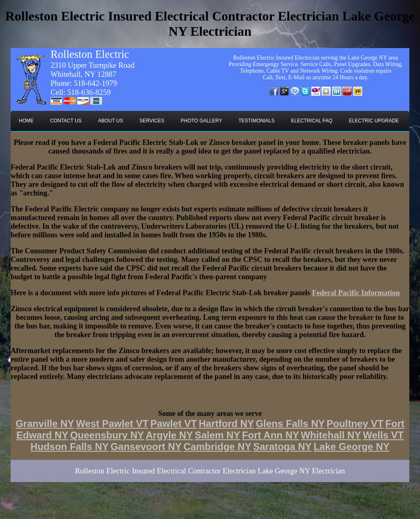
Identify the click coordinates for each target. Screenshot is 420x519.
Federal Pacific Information (356, 293)
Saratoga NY (282, 447)
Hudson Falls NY (70, 447)
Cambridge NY (217, 447)
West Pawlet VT (112, 424)
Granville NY (45, 424)
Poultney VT (355, 424)
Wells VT (383, 435)
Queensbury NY (107, 435)
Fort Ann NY (270, 435)
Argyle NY (169, 435)
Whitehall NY (331, 435)
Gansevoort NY (146, 447)
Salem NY (218, 435)
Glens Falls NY (290, 424)
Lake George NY (351, 447)
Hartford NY (226, 424)
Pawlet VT (174, 424)
